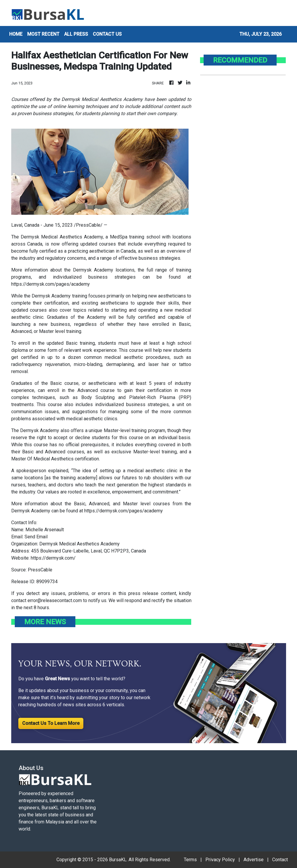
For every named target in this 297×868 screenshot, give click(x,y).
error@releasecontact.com (55, 600)
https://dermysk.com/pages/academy (51, 284)
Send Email (36, 537)
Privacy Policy (220, 860)
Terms (190, 860)
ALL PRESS (76, 34)
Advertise (254, 860)
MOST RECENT (43, 34)
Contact (280, 860)
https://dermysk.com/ (53, 558)
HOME (16, 34)
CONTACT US (107, 34)
